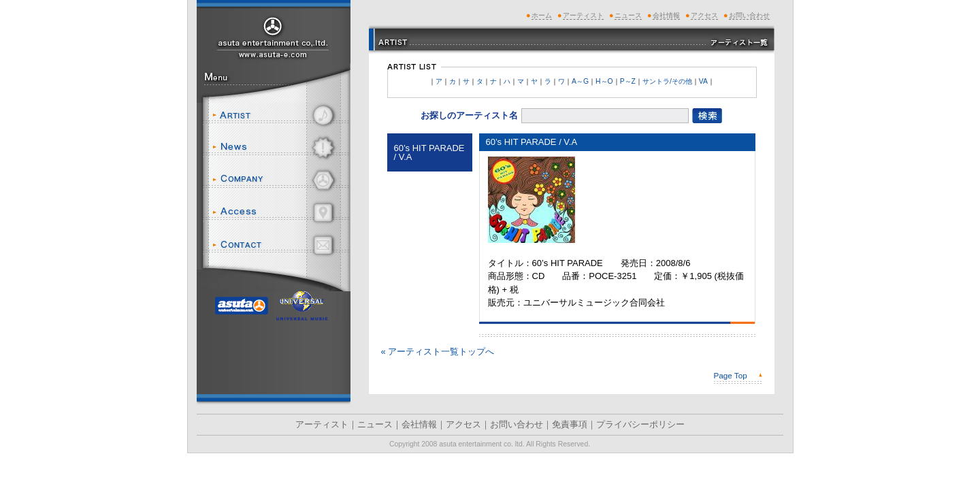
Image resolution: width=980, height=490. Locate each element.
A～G (580, 81)
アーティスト (279, 115)
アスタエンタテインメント (274, 36)
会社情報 (279, 180)
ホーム (542, 15)
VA (703, 81)
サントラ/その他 (667, 81)
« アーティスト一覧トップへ (438, 352)
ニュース (279, 148)
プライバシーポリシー (640, 424)
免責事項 (570, 424)
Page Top (731, 375)
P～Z (628, 81)
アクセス (279, 213)
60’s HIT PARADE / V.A (429, 152)
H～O (604, 81)
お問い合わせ (279, 245)
